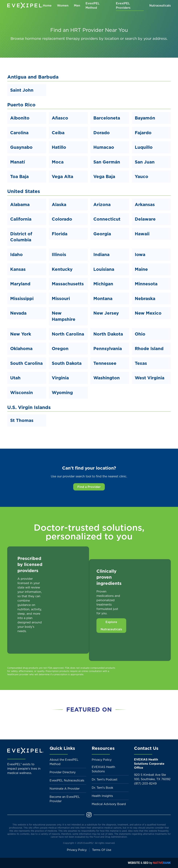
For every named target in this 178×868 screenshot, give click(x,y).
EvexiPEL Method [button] (93, 5)
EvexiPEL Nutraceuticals (67, 780)
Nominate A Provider (65, 789)
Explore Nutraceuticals (111, 626)
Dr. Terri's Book (102, 788)
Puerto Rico (21, 105)
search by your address (146, 39)
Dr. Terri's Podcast (105, 779)
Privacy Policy (102, 760)
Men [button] (77, 5)
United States (24, 191)
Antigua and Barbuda (33, 77)
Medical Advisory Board (109, 804)
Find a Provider (89, 487)
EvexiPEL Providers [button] (123, 5)
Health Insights (102, 796)
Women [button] (63, 5)
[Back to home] (25, 5)
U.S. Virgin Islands (29, 407)
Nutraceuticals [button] (160, 5)
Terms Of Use (102, 850)
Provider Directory (63, 772)
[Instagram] (89, 814)
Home (47, 5)
